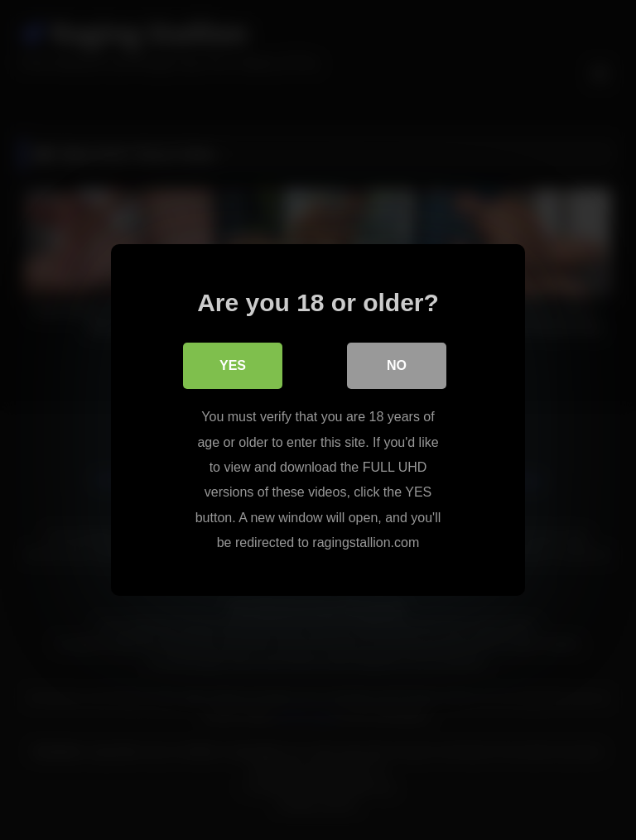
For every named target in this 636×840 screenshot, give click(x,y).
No (397, 365)
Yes (233, 365)
